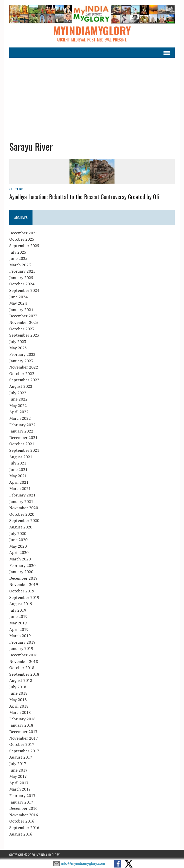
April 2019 (19, 629)
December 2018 (23, 655)
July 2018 (18, 687)
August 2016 (21, 834)
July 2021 (18, 463)
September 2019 (24, 597)
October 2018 (22, 668)
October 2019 (22, 591)
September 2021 (24, 450)
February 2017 (22, 796)
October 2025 (22, 239)
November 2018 (24, 661)
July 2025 (18, 252)
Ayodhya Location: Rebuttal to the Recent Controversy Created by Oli (84, 196)
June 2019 (18, 616)
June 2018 (18, 693)
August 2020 (21, 527)
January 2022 (21, 431)
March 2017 (20, 789)
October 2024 (22, 284)
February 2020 (22, 565)
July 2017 (18, 764)
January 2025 (21, 278)
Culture (16, 189)
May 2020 (18, 546)
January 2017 (21, 802)
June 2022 (18, 399)
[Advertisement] (92, 95)
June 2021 (18, 469)
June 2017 (18, 770)
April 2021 (19, 482)
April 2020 (19, 552)
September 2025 (24, 246)
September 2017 (24, 751)
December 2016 (23, 808)
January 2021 (21, 501)
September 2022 (24, 380)
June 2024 (18, 297)
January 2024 (21, 310)
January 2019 (21, 648)
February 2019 (22, 642)
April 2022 (19, 412)
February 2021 (22, 495)
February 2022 (22, 425)
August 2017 (21, 757)
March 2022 (20, 418)
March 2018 (20, 712)
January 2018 (21, 725)
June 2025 (18, 258)
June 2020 (18, 540)
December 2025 (23, 233)
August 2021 (21, 457)
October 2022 (22, 374)
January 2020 (21, 572)
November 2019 (24, 584)
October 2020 (22, 514)
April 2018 (19, 706)
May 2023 (18, 348)
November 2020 (24, 508)
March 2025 (20, 265)
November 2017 (24, 738)
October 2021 (22, 444)
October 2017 (22, 744)
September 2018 (24, 674)
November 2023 (24, 322)
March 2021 (20, 488)
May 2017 (18, 776)
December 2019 (23, 578)
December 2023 (23, 316)
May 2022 (18, 406)
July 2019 (18, 610)
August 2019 (21, 604)
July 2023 (18, 342)
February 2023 (22, 354)
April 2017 (19, 783)
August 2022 (21, 386)
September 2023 (24, 335)
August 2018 (21, 680)
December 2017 (23, 732)
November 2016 (24, 815)
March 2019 (20, 636)
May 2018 (18, 700)
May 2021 (18, 476)
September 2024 (24, 290)
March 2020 (20, 559)
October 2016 (22, 821)
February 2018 (22, 719)
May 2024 (18, 303)
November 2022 (24, 367)
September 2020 (24, 520)
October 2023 (22, 329)
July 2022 (18, 393)
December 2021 (23, 437)
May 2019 (18, 623)
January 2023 (21, 361)
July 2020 (18, 533)
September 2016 (24, 828)
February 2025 (22, 271)
